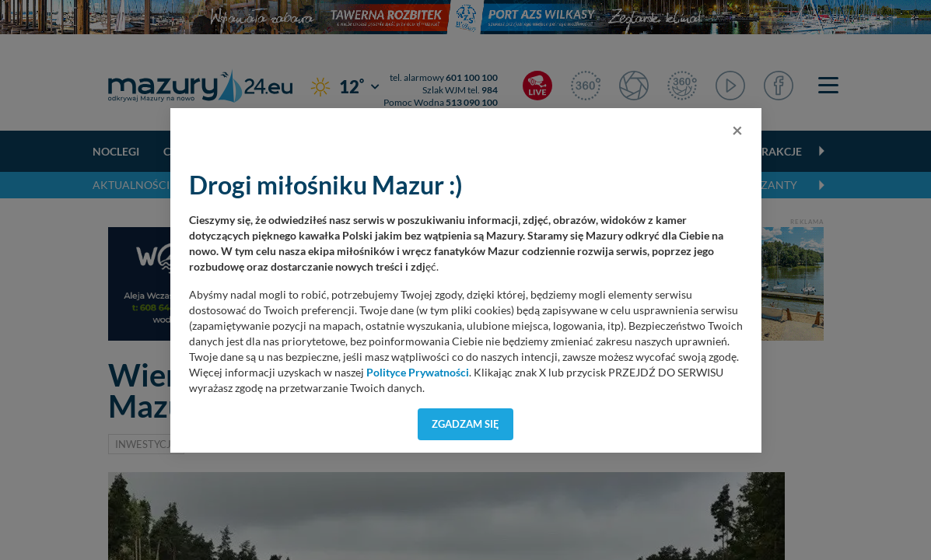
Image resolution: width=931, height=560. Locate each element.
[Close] (737, 130)
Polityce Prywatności (418, 373)
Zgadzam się (465, 424)
